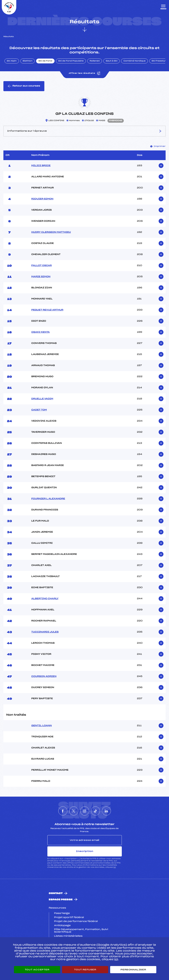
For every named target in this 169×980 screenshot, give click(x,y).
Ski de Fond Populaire (71, 61)
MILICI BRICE (41, 166)
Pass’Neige (62, 913)
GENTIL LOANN (41, 726)
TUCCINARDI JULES (45, 632)
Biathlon (28, 61)
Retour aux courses (24, 86)
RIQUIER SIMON (42, 199)
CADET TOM (39, 410)
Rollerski (95, 61)
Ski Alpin (12, 61)
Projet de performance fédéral (76, 921)
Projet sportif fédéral (69, 917)
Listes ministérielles (68, 936)
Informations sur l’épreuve (84, 131)
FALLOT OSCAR (41, 266)
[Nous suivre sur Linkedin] (106, 811)
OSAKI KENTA (41, 332)
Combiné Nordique (134, 61)
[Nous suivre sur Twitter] (74, 811)
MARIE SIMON (41, 277)
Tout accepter (37, 970)
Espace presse (61, 900)
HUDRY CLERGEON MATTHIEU (51, 232)
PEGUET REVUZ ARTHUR (47, 310)
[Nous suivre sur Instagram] (85, 811)
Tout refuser (85, 970)
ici (115, 867)
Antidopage (62, 926)
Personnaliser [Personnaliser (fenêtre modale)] (133, 970)
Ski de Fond (45, 61)
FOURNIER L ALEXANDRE (48, 499)
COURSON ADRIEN (44, 676)
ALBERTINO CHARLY (45, 599)
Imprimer (158, 146)
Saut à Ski (112, 61)
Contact (56, 893)
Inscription (85, 851)
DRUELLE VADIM (42, 399)
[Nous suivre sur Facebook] (63, 811)
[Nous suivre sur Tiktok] (95, 811)
